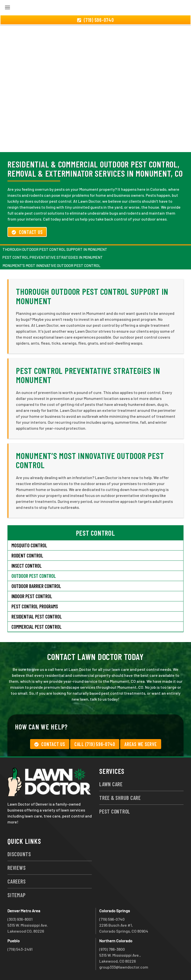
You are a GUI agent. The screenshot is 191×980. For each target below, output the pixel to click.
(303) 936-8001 (20, 919)
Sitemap (16, 895)
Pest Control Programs (35, 606)
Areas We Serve (141, 744)
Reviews (17, 868)
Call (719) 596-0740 (95, 744)
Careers (17, 881)
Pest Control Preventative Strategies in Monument (53, 257)
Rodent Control (27, 555)
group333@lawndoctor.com (124, 967)
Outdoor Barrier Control (36, 586)
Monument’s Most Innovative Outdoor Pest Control (51, 265)
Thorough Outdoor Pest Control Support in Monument (55, 249)
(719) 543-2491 (20, 949)
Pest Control (115, 811)
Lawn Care (111, 784)
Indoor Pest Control (32, 596)
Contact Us (27, 232)
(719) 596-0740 (112, 919)
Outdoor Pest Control (34, 576)
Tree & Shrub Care (120, 798)
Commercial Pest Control (37, 627)
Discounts (19, 854)
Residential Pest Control (37, 617)
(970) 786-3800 (112, 949)
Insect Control (27, 566)
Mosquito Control (29, 545)
